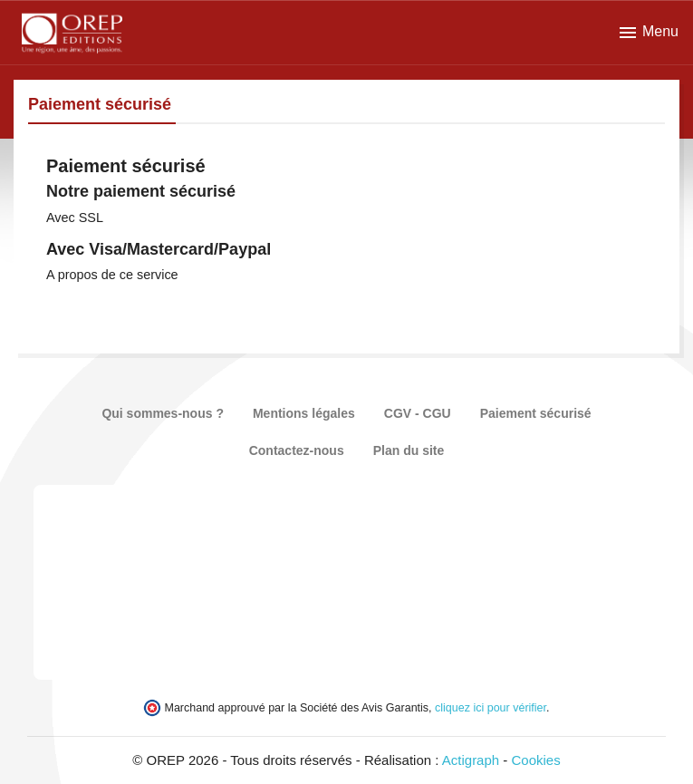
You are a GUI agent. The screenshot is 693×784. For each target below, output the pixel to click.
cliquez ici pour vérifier (491, 708)
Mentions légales (304, 413)
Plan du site (409, 450)
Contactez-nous (297, 450)
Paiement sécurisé (536, 413)
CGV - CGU (418, 413)
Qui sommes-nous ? (163, 413)
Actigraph (471, 760)
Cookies (536, 760)
